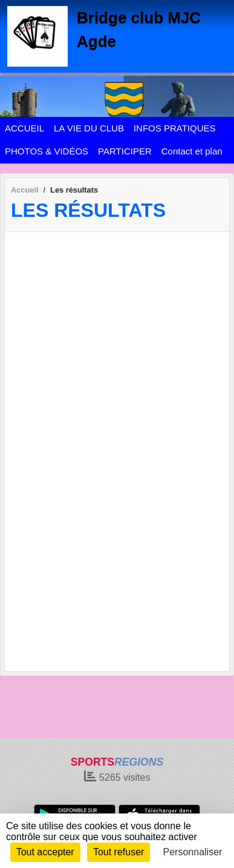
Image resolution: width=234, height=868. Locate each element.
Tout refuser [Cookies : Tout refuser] (119, 852)
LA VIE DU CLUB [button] (89, 128)
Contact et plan (192, 151)
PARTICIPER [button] (125, 151)
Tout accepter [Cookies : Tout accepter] (45, 852)
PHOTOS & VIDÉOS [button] (47, 151)
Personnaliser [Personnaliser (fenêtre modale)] (193, 852)
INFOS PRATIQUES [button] (175, 128)
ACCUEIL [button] (24, 128)
